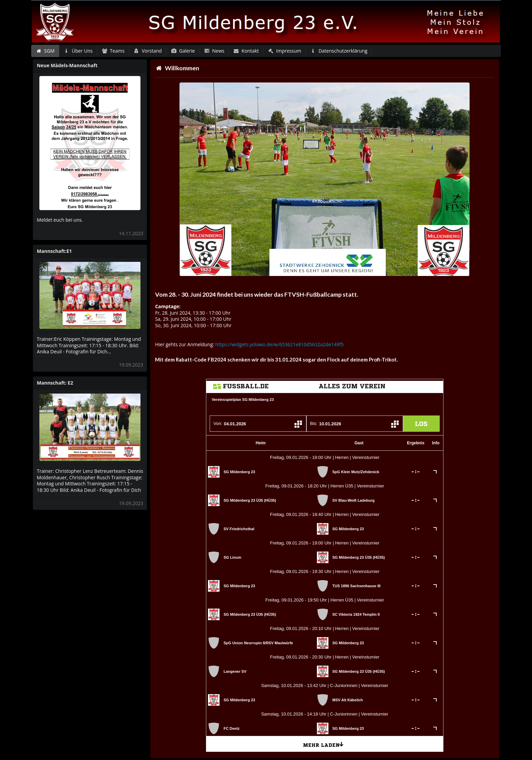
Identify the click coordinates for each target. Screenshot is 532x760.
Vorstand (147, 51)
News (214, 51)
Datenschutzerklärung (339, 51)
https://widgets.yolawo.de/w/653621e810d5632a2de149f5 (280, 344)
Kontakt (246, 51)
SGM (45, 51)
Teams (113, 51)
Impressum (284, 51)
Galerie (183, 51)
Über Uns (78, 51)
